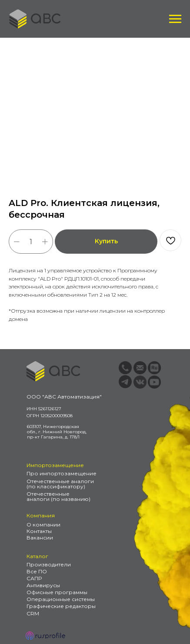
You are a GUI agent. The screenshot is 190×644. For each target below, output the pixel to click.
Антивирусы (43, 585)
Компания (41, 515)
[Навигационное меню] (175, 19)
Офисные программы (57, 592)
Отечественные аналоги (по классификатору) (60, 484)
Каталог (37, 556)
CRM (33, 613)
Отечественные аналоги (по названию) (58, 496)
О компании (43, 525)
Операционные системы (61, 599)
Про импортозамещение (62, 473)
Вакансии (40, 538)
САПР (34, 578)
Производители (49, 564)
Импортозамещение (55, 465)
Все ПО (37, 571)
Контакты (39, 531)
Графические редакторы (61, 606)
